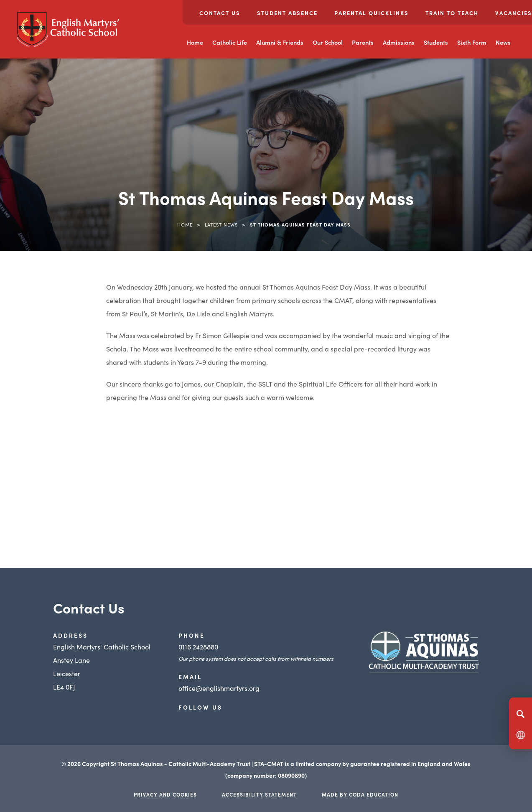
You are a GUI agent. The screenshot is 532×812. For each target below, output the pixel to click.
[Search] (521, 714)
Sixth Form (472, 42)
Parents (363, 42)
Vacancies (514, 13)
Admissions (399, 42)
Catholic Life (230, 42)
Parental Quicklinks (372, 13)
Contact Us (220, 13)
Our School (328, 42)
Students (436, 42)
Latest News (221, 224)
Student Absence (287, 13)
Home (195, 42)
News (503, 42)
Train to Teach (452, 13)
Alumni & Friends (280, 42)
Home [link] (185, 224)
